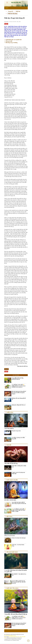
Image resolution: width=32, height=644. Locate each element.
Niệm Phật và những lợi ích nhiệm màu (19, 466)
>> (5, 40)
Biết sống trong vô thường (12, 43)
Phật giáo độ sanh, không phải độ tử (19, 399)
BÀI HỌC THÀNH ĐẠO (10, 500)
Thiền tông (10, 412)
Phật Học (18, 11)
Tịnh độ (9, 445)
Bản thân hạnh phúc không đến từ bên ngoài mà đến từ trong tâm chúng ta (19, 393)
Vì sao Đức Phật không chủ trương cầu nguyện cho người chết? (16, 571)
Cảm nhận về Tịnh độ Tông (11, 463)
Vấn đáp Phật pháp (12, 552)
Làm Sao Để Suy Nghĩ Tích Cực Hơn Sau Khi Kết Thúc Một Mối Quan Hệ (19, 582)
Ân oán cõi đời (8, 41)
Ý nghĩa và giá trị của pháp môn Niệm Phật (18, 473)
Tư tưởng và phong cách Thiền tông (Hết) (18, 438)
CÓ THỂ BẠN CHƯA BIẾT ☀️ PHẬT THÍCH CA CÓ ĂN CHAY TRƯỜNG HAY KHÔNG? (19, 386)
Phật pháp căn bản (12, 480)
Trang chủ (10, 11)
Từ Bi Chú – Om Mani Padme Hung (18, 545)
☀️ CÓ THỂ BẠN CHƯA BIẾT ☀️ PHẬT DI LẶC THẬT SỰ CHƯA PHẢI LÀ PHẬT (19, 510)
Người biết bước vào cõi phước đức (14, 40)
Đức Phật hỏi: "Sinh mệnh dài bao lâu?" (19, 575)
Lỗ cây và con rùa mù (9, 536)
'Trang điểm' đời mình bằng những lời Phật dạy (18, 379)
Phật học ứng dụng (13, 14)
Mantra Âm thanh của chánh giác (19, 538)
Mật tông (9, 517)
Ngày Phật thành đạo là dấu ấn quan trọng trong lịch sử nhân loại (19, 503)
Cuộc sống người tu (9, 428)
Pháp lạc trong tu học (16, 431)
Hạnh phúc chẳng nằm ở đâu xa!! (19, 405)
